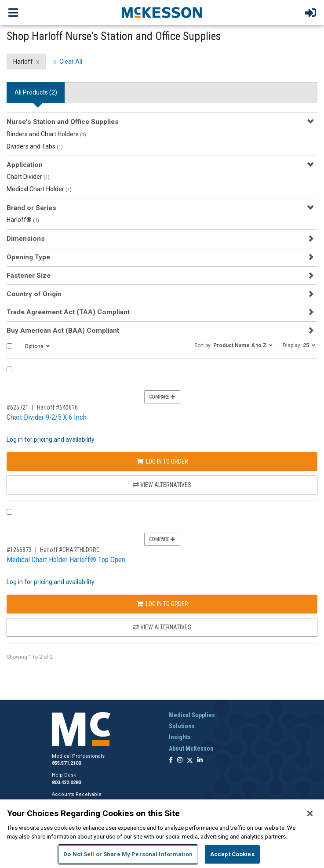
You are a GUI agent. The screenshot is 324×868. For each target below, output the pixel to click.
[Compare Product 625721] (9, 369)
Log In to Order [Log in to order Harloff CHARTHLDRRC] (162, 604)
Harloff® (23, 220)
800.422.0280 (66, 783)
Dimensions (26, 239)
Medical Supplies (192, 715)
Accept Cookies (232, 854)
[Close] (310, 814)
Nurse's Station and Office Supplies (63, 122)
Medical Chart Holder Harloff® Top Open (66, 559)
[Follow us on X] (190, 761)
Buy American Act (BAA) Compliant (63, 330)
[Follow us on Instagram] (180, 761)
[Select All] (9, 346)
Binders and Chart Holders (46, 134)
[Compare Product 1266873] (9, 512)
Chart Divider (28, 177)
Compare (162, 397)
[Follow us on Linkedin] (200, 761)
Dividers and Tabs (35, 146)
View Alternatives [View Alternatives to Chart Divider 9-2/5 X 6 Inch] (162, 485)
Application (25, 165)
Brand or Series (31, 208)
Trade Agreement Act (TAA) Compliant (68, 312)
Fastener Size (29, 276)
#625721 (18, 407)
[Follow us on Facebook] (171, 761)
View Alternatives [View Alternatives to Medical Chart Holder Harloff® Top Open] (162, 627)
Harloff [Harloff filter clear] (23, 62)
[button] (233, 345)
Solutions (182, 726)
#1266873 (19, 550)
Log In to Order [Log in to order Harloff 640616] (162, 461)
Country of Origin (34, 294)
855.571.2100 (66, 763)
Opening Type (28, 257)
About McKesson (191, 748)
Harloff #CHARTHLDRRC (70, 550)
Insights (180, 737)
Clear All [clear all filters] (71, 62)
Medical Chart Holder (39, 189)
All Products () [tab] (36, 92)
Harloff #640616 (57, 407)
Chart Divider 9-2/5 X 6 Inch (47, 417)
